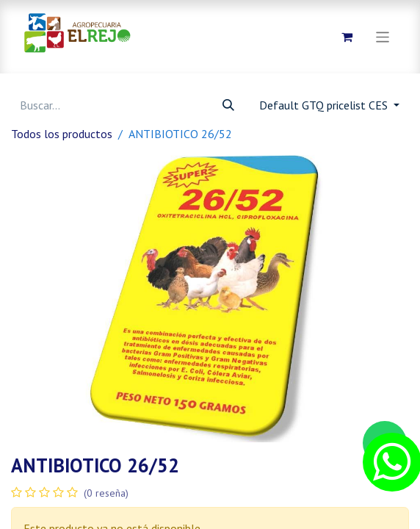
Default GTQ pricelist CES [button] (325, 105)
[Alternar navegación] (383, 36)
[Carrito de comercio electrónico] (347, 37)
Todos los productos (62, 134)
